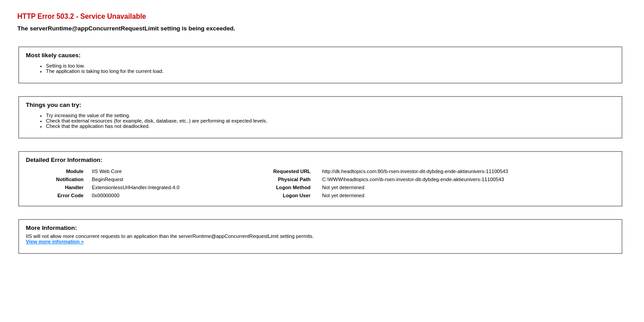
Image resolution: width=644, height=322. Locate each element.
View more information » (55, 241)
